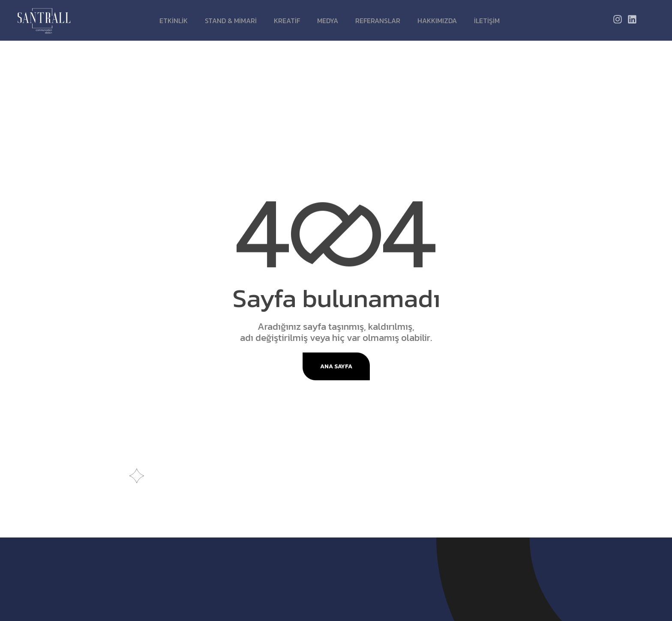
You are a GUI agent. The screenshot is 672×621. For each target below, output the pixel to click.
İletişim (487, 21)
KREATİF (287, 21)
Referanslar (378, 21)
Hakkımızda (437, 21)
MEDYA (328, 21)
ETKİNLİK (174, 21)
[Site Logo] (44, 20)
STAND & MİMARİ (231, 21)
